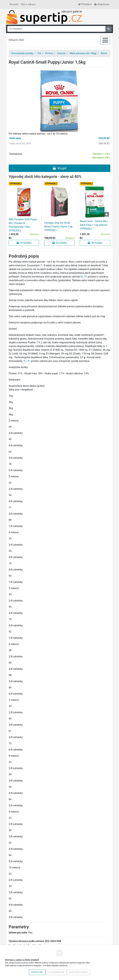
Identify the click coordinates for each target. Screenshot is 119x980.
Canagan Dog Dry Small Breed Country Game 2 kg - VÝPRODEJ (59, 226)
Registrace (102, 4)
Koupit (59, 168)
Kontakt (14, 4)
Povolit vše (37, 972)
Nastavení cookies (79, 972)
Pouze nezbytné (56, 972)
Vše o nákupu (28, 4)
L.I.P (84, 277)
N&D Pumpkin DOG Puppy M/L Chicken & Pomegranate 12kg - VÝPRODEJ (23, 225)
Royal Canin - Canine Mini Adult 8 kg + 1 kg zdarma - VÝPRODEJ (94, 225)
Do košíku (24, 243)
